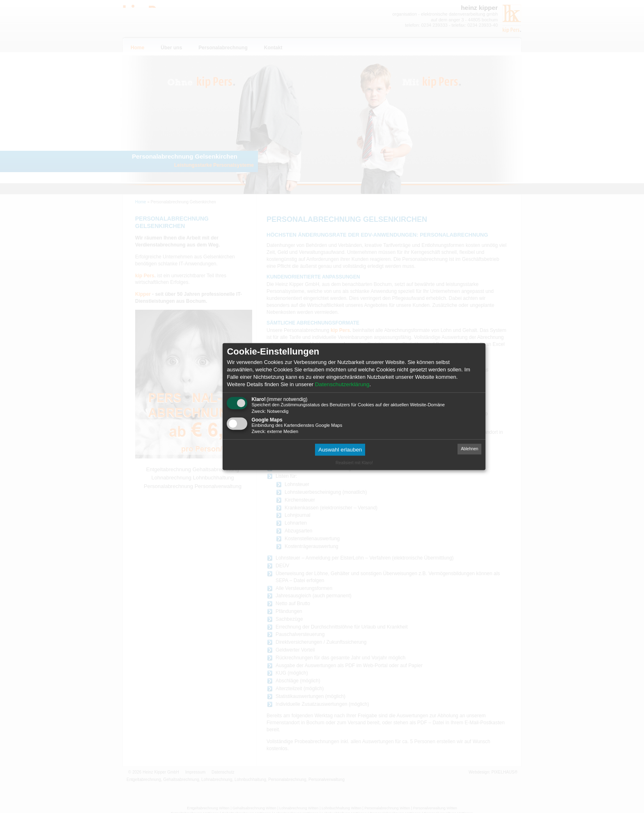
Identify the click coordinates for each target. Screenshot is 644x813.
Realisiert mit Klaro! (354, 463)
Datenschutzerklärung (342, 384)
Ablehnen (469, 449)
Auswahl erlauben (340, 450)
